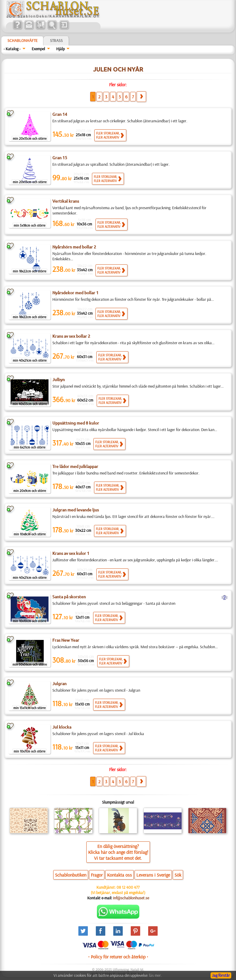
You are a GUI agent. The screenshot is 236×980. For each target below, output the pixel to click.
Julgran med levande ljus (76, 510)
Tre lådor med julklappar (75, 467)
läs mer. (155, 975)
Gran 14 (60, 114)
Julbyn (59, 380)
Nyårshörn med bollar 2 (74, 247)
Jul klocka (62, 727)
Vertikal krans (66, 201)
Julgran (59, 684)
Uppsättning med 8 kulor (76, 423)
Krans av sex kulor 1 (71, 553)
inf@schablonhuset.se (131, 898)
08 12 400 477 (128, 887)
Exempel (38, 49)
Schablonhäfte (22, 40)
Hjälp (60, 49)
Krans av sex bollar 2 (71, 336)
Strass (56, 40)
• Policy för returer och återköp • (118, 957)
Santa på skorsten (69, 597)
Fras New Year (66, 640)
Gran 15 (60, 158)
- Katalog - (12, 49)
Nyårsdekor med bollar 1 (75, 293)
